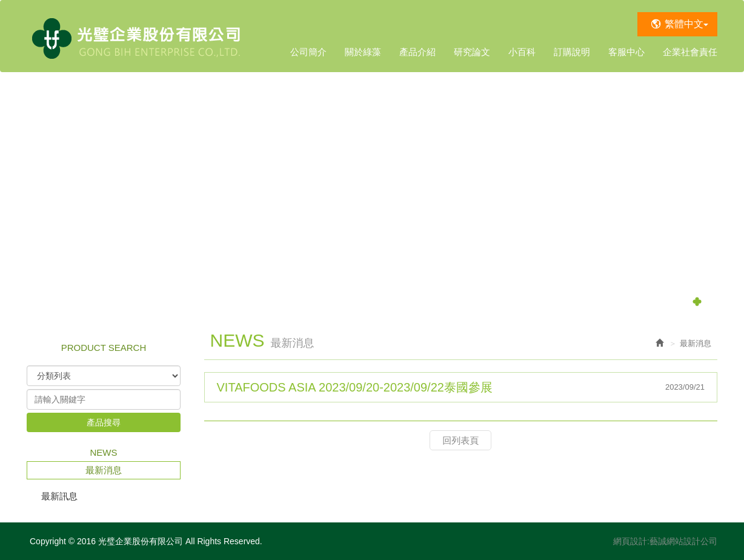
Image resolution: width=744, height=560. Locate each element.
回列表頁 (460, 440)
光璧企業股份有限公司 (137, 36)
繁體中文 (686, 24)
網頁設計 (630, 541)
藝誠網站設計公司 (683, 541)
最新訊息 (59, 496)
